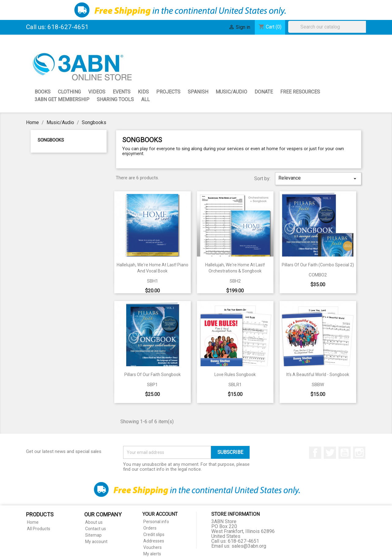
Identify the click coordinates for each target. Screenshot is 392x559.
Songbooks (51, 140)
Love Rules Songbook (235, 375)
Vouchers (153, 547)
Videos (97, 92)
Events (122, 92)
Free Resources (300, 92)
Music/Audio (231, 92)
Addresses (154, 541)
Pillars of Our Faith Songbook (153, 375)
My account (96, 542)
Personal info (156, 522)
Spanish (198, 92)
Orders (150, 528)
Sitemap (93, 535)
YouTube (345, 453)
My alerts (152, 554)
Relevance (318, 178)
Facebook (315, 453)
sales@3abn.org (249, 546)
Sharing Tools (115, 99)
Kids (143, 92)
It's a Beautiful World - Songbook (318, 375)
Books (43, 92)
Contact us (96, 529)
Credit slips (154, 534)
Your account (160, 514)
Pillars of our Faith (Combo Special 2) (318, 265)
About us (94, 522)
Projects (168, 92)
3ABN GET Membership (62, 99)
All (145, 99)
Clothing (69, 92)
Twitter (330, 453)
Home (33, 522)
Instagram (359, 453)
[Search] (329, 27)
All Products (39, 529)
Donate (264, 92)
